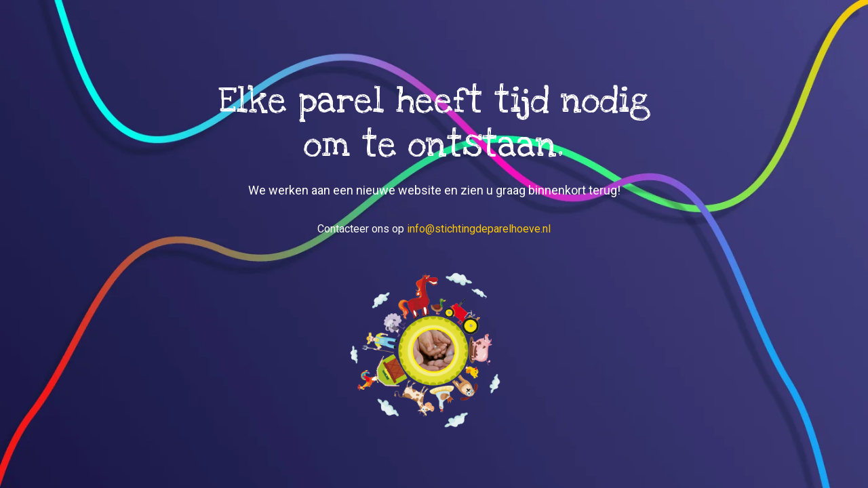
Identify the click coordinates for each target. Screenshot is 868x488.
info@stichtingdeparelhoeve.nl (479, 229)
